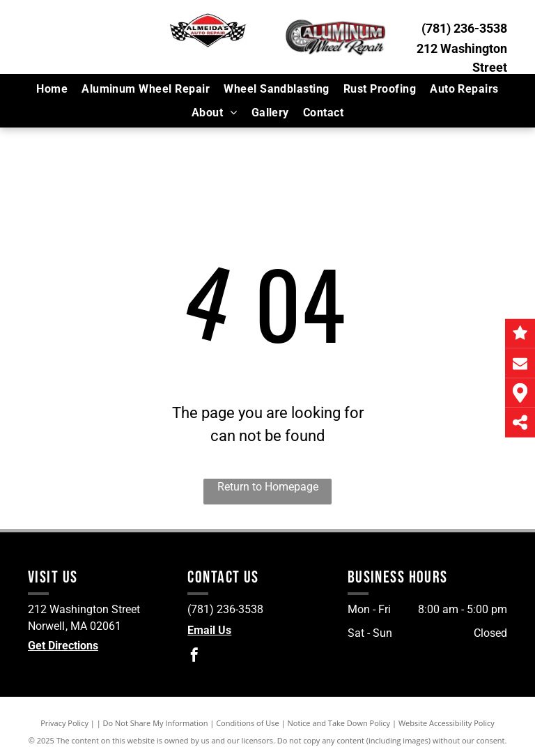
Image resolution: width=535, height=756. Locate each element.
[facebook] (194, 657)
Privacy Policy (64, 723)
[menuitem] (52, 88)
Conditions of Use (248, 723)
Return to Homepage (268, 487)
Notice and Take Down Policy (339, 723)
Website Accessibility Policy (447, 723)
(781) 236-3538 (464, 28)
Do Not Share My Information (156, 723)
